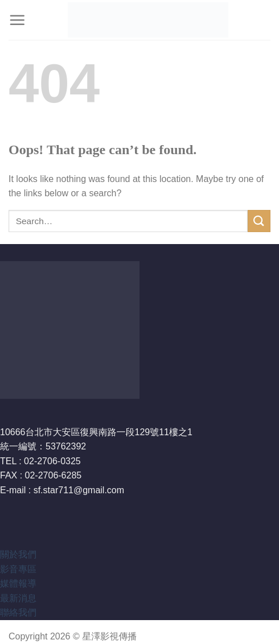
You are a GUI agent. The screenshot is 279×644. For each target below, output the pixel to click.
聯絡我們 (18, 612)
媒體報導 (18, 583)
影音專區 (18, 569)
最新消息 (18, 598)
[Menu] (17, 20)
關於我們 (18, 554)
